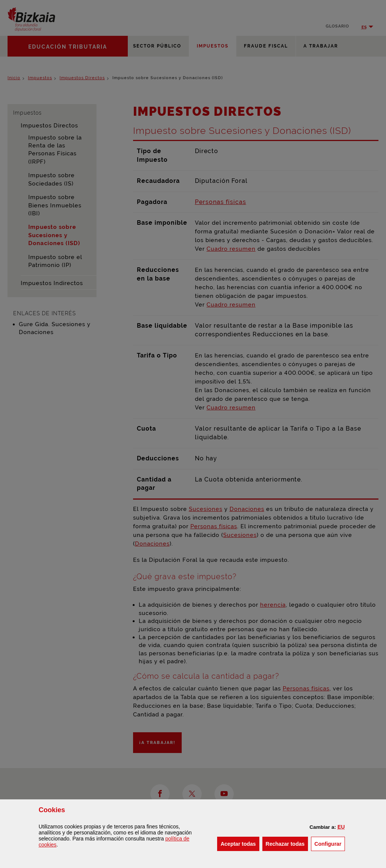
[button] (341, 827)
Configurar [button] (330, 843)
